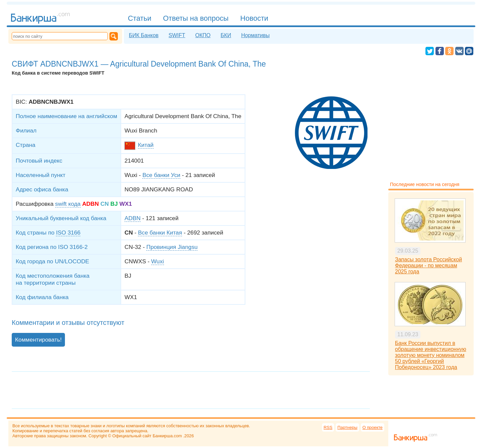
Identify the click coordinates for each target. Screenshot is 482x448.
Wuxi (158, 261)
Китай (146, 145)
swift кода (68, 204)
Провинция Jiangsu (172, 247)
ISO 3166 (68, 233)
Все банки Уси (161, 175)
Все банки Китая (160, 233)
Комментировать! (38, 340)
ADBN (133, 218)
